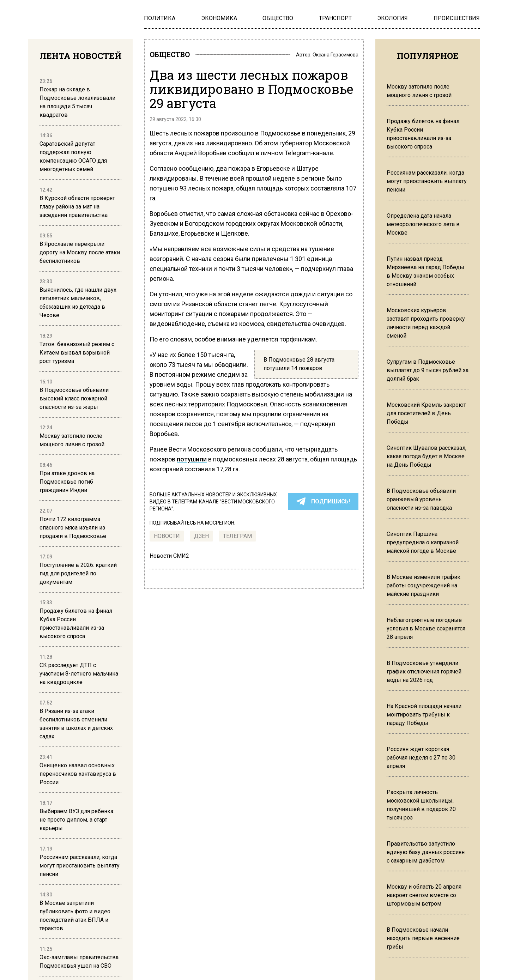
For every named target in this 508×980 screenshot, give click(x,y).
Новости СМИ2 (169, 558)
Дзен (201, 538)
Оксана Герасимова (335, 56)
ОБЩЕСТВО (175, 56)
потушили (192, 461)
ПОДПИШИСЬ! (323, 504)
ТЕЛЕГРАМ (237, 538)
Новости (167, 538)
